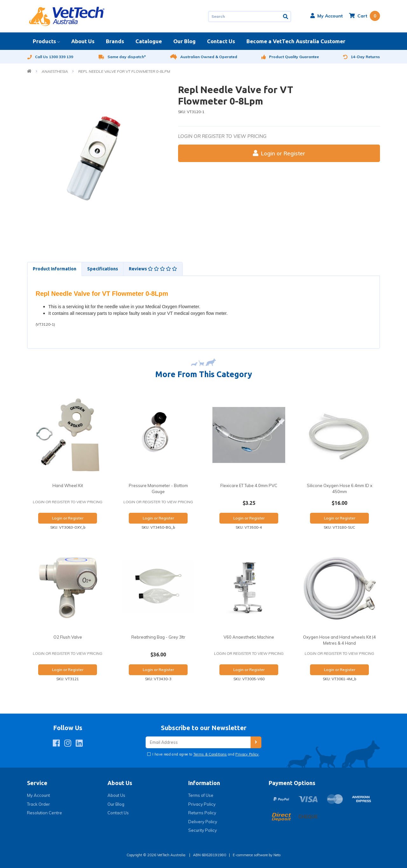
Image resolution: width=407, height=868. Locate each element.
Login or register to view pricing (222, 136)
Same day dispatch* (122, 57)
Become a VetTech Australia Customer (296, 41)
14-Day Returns (362, 57)
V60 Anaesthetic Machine (249, 637)
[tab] (54, 269)
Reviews (153, 269)
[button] (327, 16)
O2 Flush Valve (68, 637)
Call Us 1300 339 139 (50, 57)
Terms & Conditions (210, 754)
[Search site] (286, 17)
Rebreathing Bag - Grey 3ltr (158, 637)
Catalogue (149, 41)
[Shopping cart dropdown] (365, 16)
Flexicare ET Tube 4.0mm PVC (249, 485)
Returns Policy (202, 813)
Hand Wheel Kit (68, 485)
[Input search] (245, 17)
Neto (277, 855)
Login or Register (279, 153)
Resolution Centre (45, 813)
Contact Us (221, 41)
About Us (83, 41)
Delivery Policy (203, 822)
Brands (115, 41)
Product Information (55, 269)
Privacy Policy (247, 754)
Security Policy (203, 830)
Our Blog (184, 41)
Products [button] (44, 41)
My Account (38, 795)
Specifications (103, 269)
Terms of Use (201, 795)
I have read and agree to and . (206, 754)
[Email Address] (198, 742)
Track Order (38, 804)
